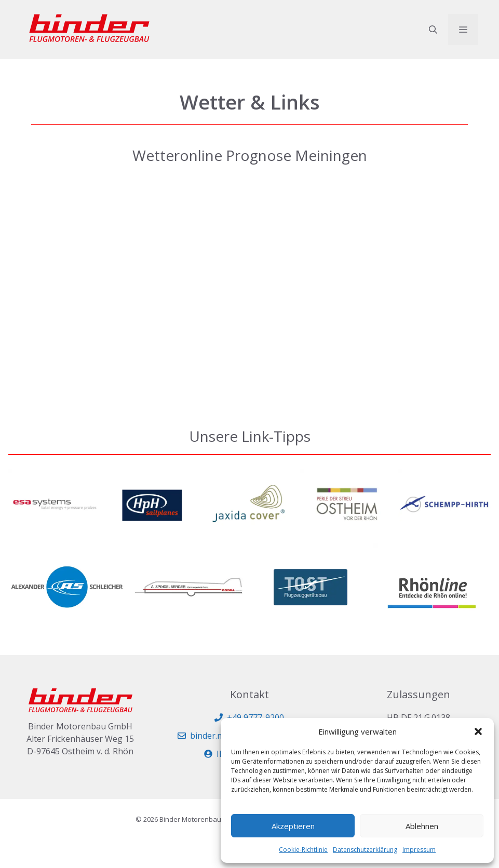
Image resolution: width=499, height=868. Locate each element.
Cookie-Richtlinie (303, 850)
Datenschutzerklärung (365, 850)
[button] (478, 731)
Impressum (419, 850)
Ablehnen (422, 826)
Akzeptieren (293, 826)
